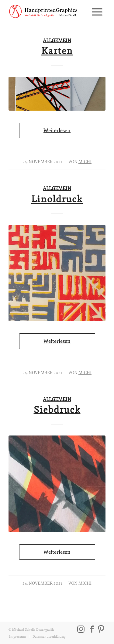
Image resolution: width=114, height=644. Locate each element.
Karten (57, 51)
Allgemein (57, 41)
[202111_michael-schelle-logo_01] (47, 12)
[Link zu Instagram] (81, 629)
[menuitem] (94, 12)
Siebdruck (57, 410)
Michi (85, 162)
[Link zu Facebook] (92, 629)
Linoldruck (57, 199)
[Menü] (94, 12)
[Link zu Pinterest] (101, 629)
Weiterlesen (57, 130)
